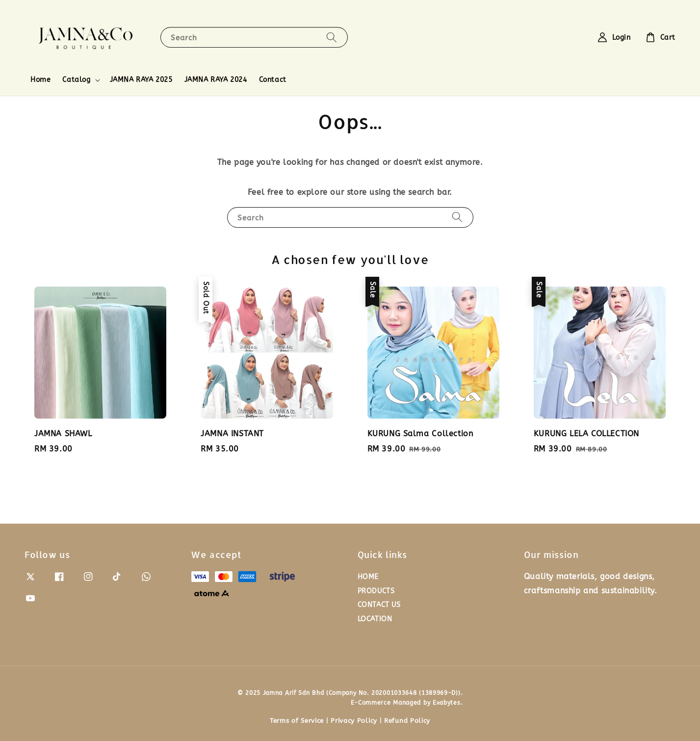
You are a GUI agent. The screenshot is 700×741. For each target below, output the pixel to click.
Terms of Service (297, 721)
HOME (368, 577)
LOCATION (375, 619)
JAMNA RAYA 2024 (216, 80)
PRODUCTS (376, 591)
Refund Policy (407, 721)
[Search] (332, 37)
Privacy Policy (354, 721)
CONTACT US (379, 605)
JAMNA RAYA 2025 (141, 80)
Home (40, 80)
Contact (273, 80)
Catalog (76, 80)
